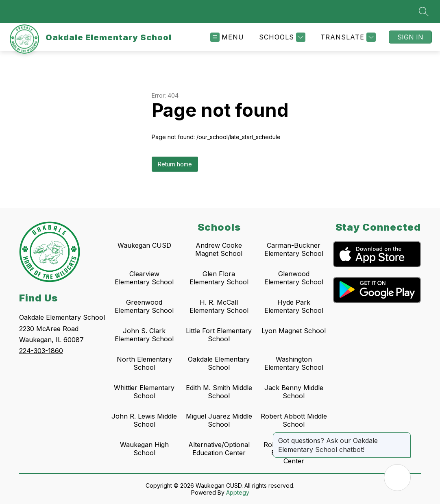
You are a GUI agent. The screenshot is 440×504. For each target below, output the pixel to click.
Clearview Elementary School (144, 278)
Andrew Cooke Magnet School (219, 249)
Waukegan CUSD (144, 245)
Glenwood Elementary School (294, 278)
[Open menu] (227, 37)
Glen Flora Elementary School (219, 278)
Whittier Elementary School (144, 392)
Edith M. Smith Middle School (219, 392)
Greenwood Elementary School (144, 306)
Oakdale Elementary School (219, 363)
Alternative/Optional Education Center (219, 449)
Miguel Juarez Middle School (219, 420)
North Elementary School (144, 363)
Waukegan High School (144, 449)
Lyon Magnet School (294, 331)
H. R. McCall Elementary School (219, 306)
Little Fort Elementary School (219, 335)
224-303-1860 (41, 351)
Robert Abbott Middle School (294, 420)
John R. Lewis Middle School (144, 420)
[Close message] (404, 436)
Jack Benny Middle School (294, 392)
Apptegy (238, 492)
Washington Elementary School (294, 363)
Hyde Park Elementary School (294, 306)
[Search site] (424, 11)
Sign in (410, 37)
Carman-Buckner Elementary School (294, 249)
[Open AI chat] (397, 478)
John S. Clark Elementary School (144, 335)
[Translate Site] (347, 37)
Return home (175, 164)
